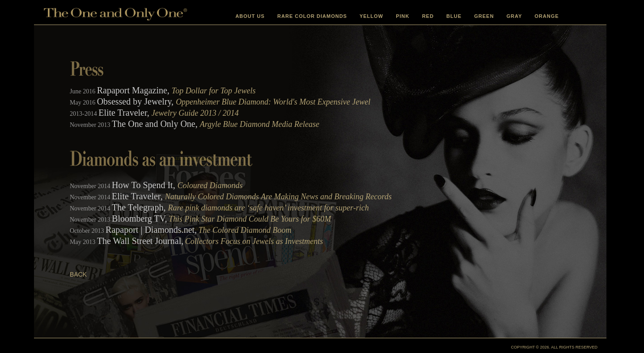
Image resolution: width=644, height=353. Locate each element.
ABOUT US (250, 16)
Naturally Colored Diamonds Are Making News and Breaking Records (278, 197)
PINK (402, 16)
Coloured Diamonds (210, 185)
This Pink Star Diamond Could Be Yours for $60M (250, 219)
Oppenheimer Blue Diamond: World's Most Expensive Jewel (273, 102)
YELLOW (371, 16)
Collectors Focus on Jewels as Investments (254, 241)
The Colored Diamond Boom (245, 230)
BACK (78, 274)
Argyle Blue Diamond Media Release (260, 124)
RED (428, 16)
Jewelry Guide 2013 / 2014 (195, 113)
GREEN (484, 16)
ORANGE (547, 16)
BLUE (454, 16)
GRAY (515, 16)
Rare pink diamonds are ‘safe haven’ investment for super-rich (269, 208)
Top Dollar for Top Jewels (214, 91)
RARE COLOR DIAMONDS (312, 16)
